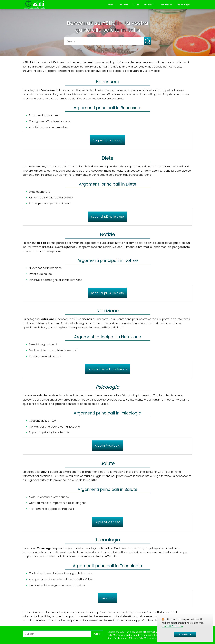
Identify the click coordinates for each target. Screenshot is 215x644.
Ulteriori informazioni (172, 626)
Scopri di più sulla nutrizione (108, 369)
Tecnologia (183, 5)
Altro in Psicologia (108, 446)
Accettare (185, 634)
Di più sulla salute (108, 522)
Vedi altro (108, 598)
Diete (136, 5)
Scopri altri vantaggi (108, 140)
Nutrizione (166, 5)
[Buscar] (146, 40)
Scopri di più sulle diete (108, 217)
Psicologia (150, 5)
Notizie (124, 5)
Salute (112, 5)
